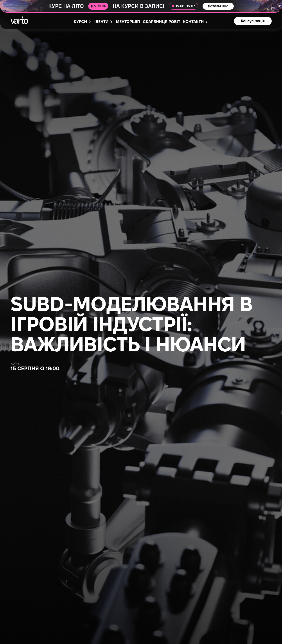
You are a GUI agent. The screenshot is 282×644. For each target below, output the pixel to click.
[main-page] (19, 20)
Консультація (253, 21)
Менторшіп (128, 22)
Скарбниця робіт (162, 22)
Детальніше (218, 6)
